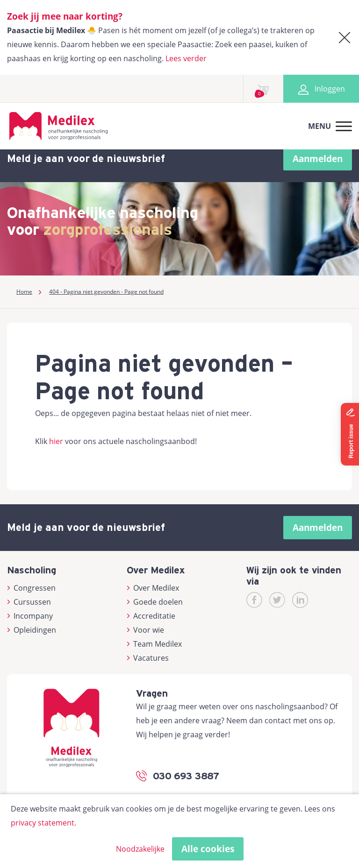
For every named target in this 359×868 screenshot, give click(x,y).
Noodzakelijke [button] (140, 849)
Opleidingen (32, 630)
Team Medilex (154, 644)
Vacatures (148, 658)
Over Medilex (153, 588)
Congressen (31, 588)
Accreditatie (151, 616)
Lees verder (186, 58)
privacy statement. (43, 823)
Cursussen (29, 602)
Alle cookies (208, 849)
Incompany (30, 616)
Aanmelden (318, 159)
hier (56, 441)
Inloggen (321, 89)
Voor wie (145, 630)
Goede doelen (155, 602)
